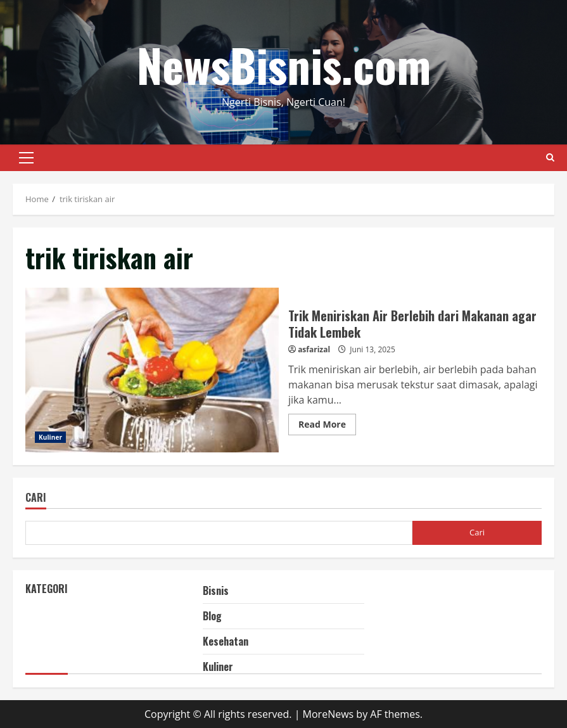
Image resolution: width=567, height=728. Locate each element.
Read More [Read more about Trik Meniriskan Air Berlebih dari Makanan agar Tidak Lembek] (327, 426)
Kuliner (50, 437)
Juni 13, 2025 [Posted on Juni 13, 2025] (372, 349)
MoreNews (328, 714)
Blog (212, 616)
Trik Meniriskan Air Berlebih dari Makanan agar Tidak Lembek (152, 370)
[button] (26, 158)
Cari (36, 498)
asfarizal (314, 349)
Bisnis (216, 591)
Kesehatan (226, 641)
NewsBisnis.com (284, 64)
